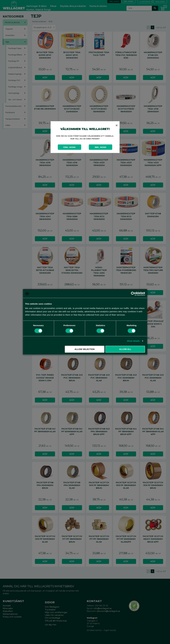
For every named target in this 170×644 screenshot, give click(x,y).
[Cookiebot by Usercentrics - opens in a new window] (133, 294)
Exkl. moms (69, 147)
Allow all (125, 349)
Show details (133, 341)
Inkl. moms (101, 147)
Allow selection (85, 349)
